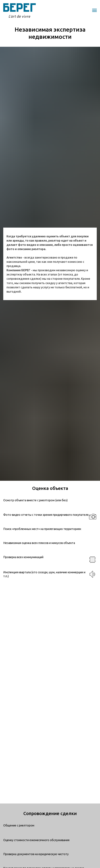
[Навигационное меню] (94, 10)
